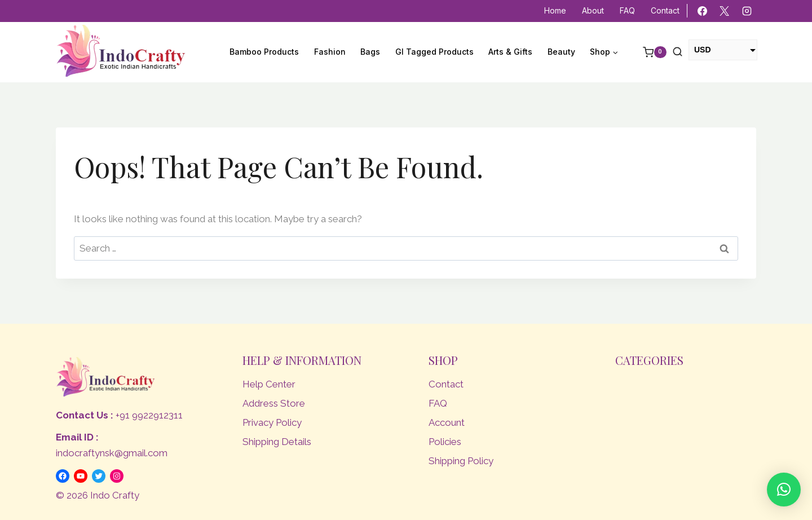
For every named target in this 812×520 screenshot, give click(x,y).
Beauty (561, 52)
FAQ (627, 10)
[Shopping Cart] (649, 52)
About (593, 10)
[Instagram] (747, 11)
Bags (370, 52)
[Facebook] (703, 11)
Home (555, 10)
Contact (665, 10)
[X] (725, 11)
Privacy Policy (272, 422)
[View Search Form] (678, 52)
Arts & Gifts (510, 52)
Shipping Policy (461, 461)
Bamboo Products (264, 52)
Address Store (274, 403)
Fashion (330, 52)
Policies (445, 442)
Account (447, 422)
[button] (784, 490)
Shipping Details (277, 442)
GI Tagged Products (434, 52)
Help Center (269, 384)
